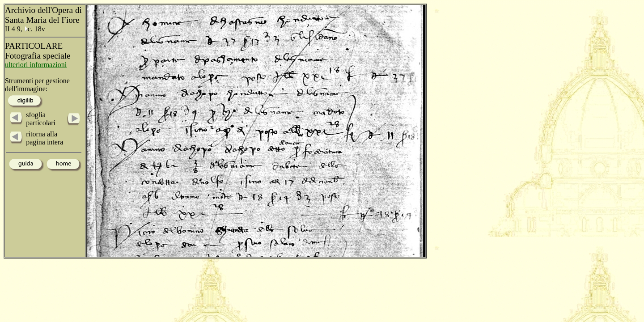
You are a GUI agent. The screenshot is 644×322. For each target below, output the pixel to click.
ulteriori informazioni (36, 65)
